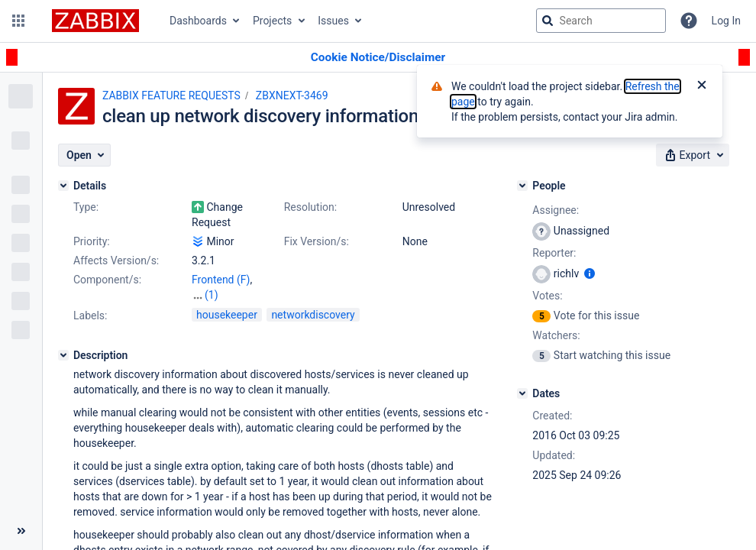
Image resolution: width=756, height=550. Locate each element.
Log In (726, 21)
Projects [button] (272, 21)
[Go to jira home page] (95, 21)
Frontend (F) (221, 280)
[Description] (63, 355)
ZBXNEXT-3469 (292, 95)
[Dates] (522, 393)
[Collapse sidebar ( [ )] (21, 531)
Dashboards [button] (198, 21)
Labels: (90, 315)
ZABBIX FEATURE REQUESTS (171, 95)
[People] (522, 186)
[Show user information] (590, 273)
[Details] (63, 186)
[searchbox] (601, 21)
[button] (18, 21)
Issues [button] (333, 21)
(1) (212, 295)
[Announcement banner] (378, 58)
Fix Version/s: (317, 241)
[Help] (689, 21)
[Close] (702, 86)
